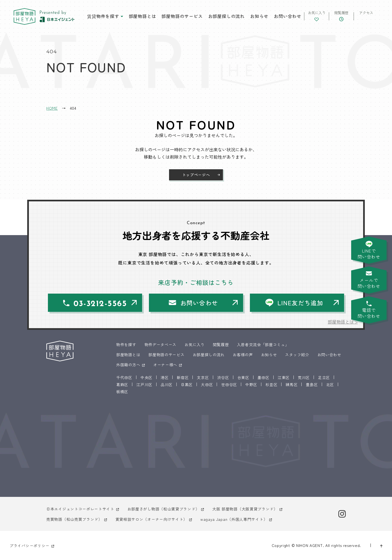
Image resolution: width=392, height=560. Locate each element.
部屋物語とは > (343, 322)
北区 (330, 384)
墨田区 (264, 377)
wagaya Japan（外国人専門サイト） (234, 519)
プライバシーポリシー (30, 546)
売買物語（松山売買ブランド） (74, 519)
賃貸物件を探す (103, 16)
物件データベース (161, 344)
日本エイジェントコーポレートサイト (80, 509)
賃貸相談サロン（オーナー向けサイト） (151, 519)
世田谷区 (229, 384)
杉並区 (271, 384)
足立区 (324, 377)
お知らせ (259, 16)
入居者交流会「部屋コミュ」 (263, 344)
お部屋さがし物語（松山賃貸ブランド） (163, 509)
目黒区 (187, 384)
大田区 (207, 384)
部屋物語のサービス (182, 16)
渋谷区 (223, 377)
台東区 (243, 377)
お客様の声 (243, 355)
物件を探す (126, 344)
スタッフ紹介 (297, 355)
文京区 (203, 377)
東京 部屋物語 (24, 16)
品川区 (167, 384)
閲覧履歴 (221, 344)
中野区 (251, 384)
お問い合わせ (288, 16)
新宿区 (183, 377)
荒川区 (304, 377)
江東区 (284, 377)
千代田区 (124, 377)
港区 (165, 377)
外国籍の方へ (128, 365)
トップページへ (196, 175)
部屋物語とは (143, 16)
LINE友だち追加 (300, 303)
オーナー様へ (165, 365)
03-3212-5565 (100, 304)
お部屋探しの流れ (226, 16)
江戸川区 (144, 384)
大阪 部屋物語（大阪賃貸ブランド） (245, 509)
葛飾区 (122, 384)
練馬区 (292, 384)
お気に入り (195, 344)
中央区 (146, 377)
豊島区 (312, 384)
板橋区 (122, 392)
